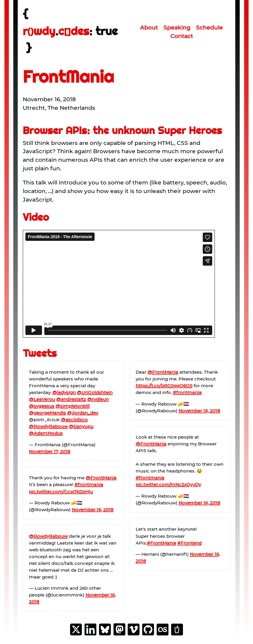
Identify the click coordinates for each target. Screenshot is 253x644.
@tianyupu (81, 426)
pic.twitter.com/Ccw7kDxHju (61, 492)
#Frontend (189, 543)
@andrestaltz (71, 399)
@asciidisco (74, 420)
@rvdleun (98, 399)
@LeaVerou (42, 399)
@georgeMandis (47, 413)
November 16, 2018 (93, 510)
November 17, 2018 (50, 451)
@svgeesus (42, 406)
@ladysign (64, 392)
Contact (182, 36)
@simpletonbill (73, 406)
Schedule (209, 27)
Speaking (177, 27)
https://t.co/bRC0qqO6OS (164, 386)
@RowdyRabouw (48, 426)
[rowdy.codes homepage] (75, 32)
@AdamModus (46, 433)
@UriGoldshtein (95, 392)
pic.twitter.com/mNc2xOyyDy (168, 484)
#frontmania (89, 484)
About (149, 27)
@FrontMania (101, 478)
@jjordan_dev (83, 413)
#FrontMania (162, 543)
